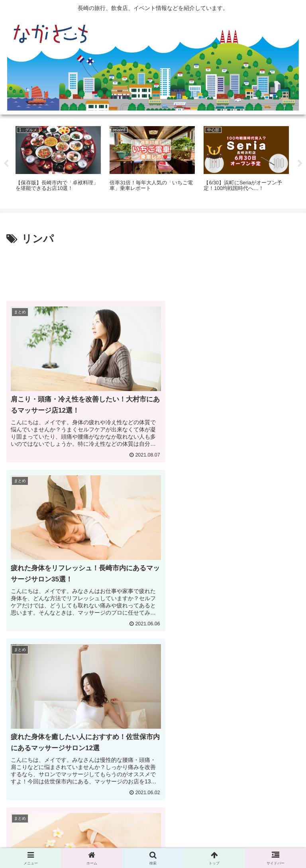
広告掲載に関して (53, 842)
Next (300, 164)
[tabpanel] (58, 162)
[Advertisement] (153, 270)
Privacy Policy (153, 842)
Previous (6, 164)
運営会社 (253, 842)
